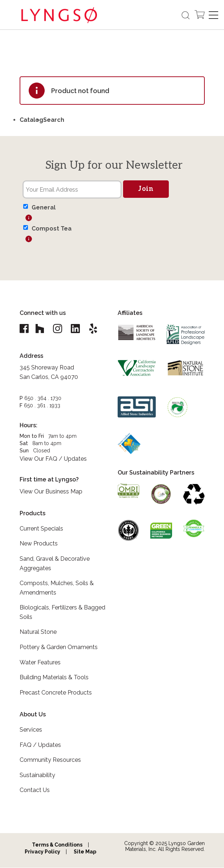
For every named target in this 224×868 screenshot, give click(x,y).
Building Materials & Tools (54, 678)
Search (54, 120)
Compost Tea (52, 229)
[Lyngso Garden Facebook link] (25, 329)
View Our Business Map (51, 492)
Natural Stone (38, 632)
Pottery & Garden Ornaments (59, 647)
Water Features (40, 663)
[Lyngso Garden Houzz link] (40, 329)
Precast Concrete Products (56, 693)
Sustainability (37, 775)
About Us (33, 715)
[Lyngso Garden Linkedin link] (77, 329)
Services (31, 730)
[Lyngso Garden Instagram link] (58, 329)
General (44, 207)
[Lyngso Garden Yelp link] (95, 329)
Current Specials (41, 529)
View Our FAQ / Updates (53, 459)
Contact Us (35, 790)
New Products (39, 544)
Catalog (31, 120)
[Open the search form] (186, 15)
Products (32, 514)
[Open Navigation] (213, 15)
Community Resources (50, 760)
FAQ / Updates (40, 745)
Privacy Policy (42, 852)
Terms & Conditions (57, 845)
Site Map (85, 852)
